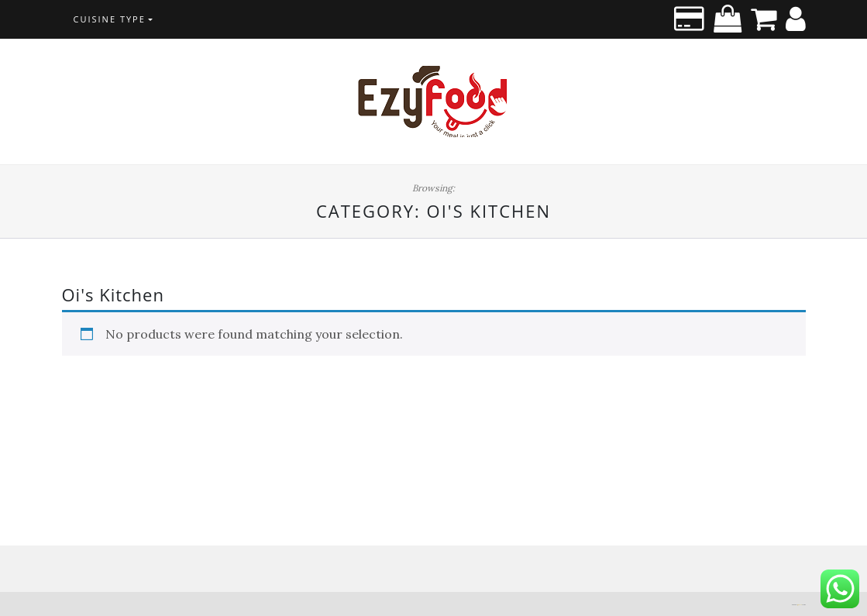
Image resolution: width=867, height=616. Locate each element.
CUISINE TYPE (110, 19)
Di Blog (800, 605)
